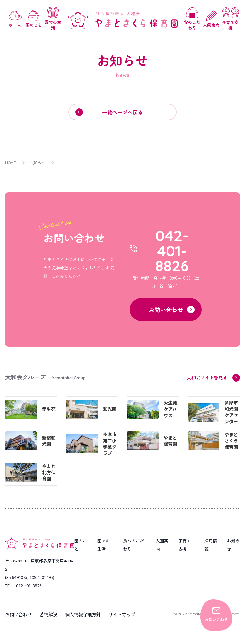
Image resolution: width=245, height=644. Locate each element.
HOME (11, 163)
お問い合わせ (216, 615)
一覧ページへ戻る (109, 112)
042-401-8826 (172, 251)
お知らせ (38, 163)
